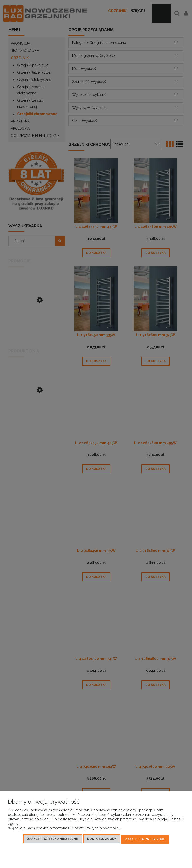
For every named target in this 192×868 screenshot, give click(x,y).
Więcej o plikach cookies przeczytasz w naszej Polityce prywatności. (64, 829)
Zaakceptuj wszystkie (145, 839)
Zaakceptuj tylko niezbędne (53, 839)
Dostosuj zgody (102, 839)
